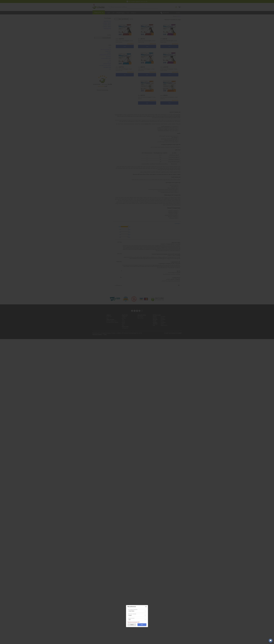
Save (142, 625)
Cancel (132, 625)
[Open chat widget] (271, 641)
